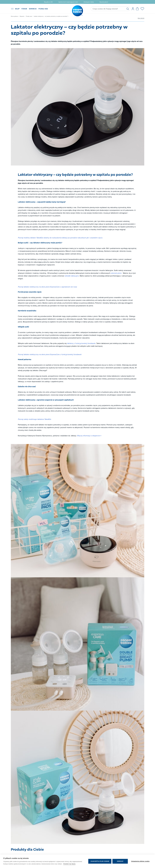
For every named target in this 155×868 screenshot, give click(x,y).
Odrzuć (120, 861)
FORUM (24, 9)
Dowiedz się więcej (69, 864)
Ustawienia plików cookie (140, 861)
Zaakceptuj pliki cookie (100, 861)
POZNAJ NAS (43, 9)
